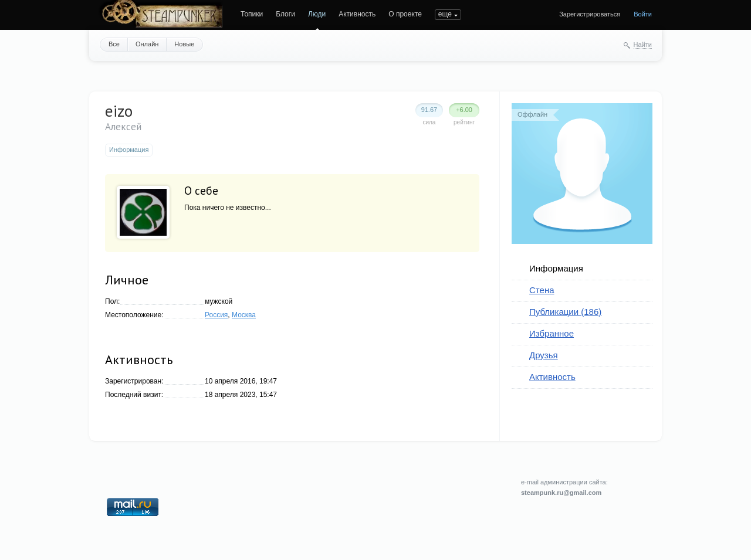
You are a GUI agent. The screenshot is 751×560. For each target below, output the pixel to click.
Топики (252, 14)
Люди (317, 14)
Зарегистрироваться (590, 14)
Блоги (285, 14)
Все (114, 44)
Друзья (544, 355)
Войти (643, 14)
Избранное (552, 333)
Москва (244, 315)
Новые (184, 44)
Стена (542, 290)
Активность (357, 14)
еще (445, 14)
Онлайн (147, 44)
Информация (556, 268)
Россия (216, 315)
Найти (643, 45)
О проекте (405, 14)
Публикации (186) (565, 312)
